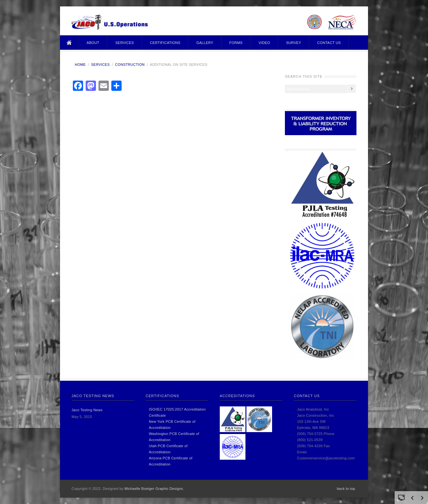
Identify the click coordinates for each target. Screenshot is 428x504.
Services (124, 43)
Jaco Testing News (87, 410)
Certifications (165, 43)
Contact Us (329, 43)
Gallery (205, 43)
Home (69, 43)
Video (264, 43)
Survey (294, 43)
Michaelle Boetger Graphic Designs (154, 489)
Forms (236, 43)
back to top (346, 489)
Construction (130, 65)
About (93, 43)
